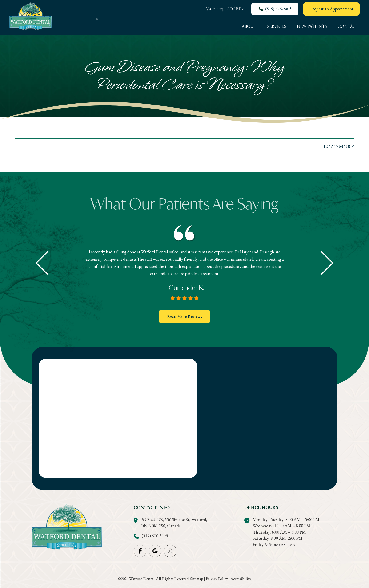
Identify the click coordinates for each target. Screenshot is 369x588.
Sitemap (197, 579)
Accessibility (241, 579)
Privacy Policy (217, 579)
